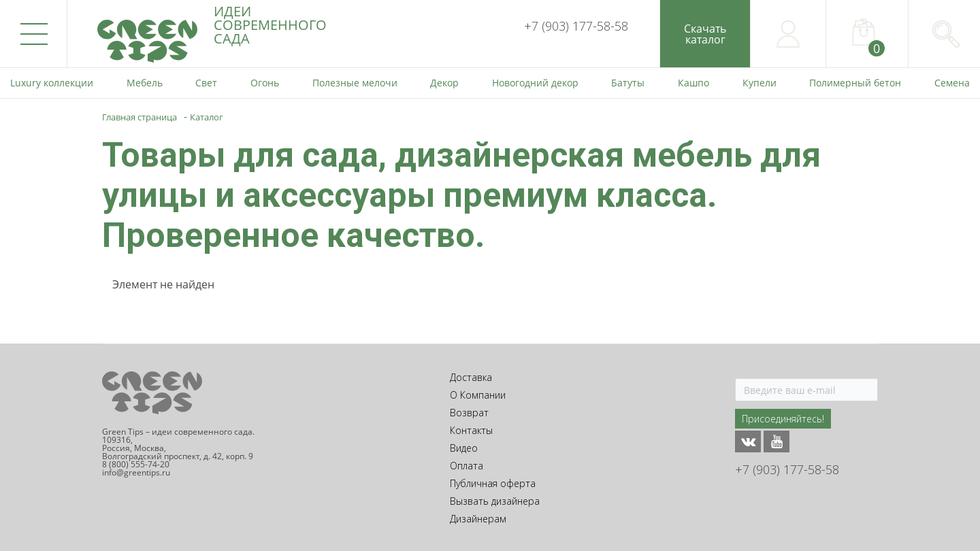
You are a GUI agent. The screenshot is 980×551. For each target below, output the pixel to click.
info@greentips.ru (136, 472)
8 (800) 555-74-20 (136, 464)
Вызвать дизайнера (495, 501)
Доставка (471, 377)
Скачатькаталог (705, 34)
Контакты (471, 430)
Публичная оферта (493, 483)
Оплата (467, 466)
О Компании (478, 395)
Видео (464, 448)
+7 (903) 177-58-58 (576, 26)
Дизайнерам (478, 519)
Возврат (469, 413)
